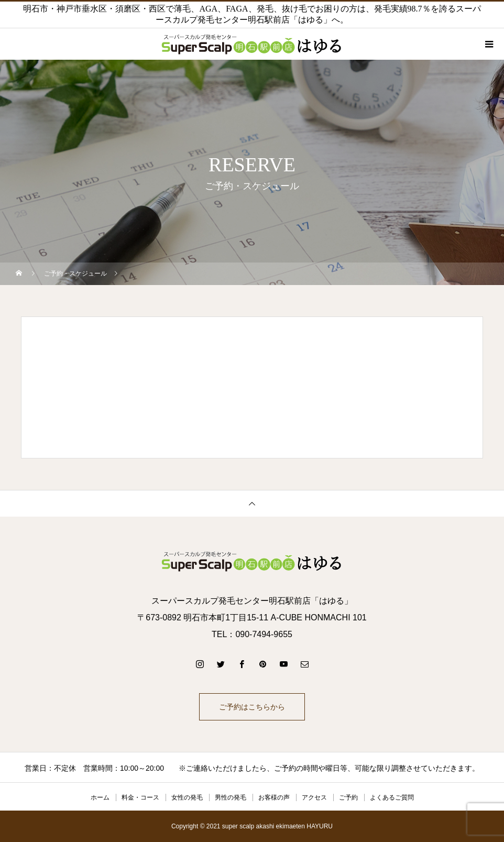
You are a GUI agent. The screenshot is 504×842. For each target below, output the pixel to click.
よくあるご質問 (392, 797)
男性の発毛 (231, 797)
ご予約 (348, 797)
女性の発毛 (187, 797)
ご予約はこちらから (252, 707)
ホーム (100, 797)
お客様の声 (274, 797)
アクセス (314, 797)
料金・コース (140, 797)
